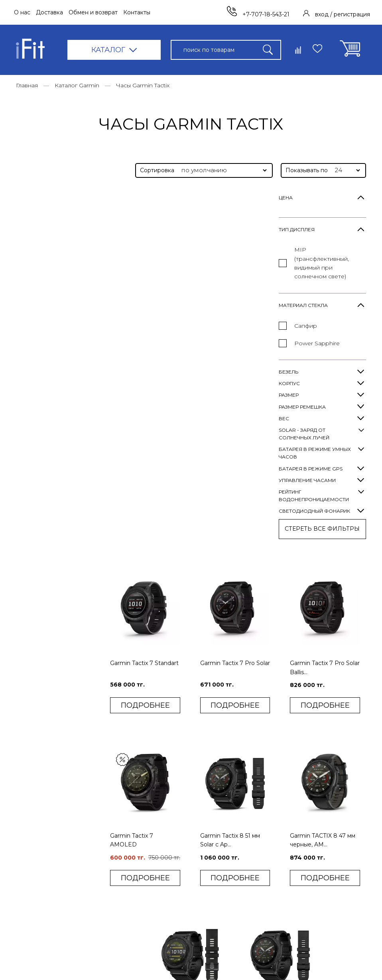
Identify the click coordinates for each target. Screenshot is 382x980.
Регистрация (255, 842)
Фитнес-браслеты (132, 830)
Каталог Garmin (77, 85)
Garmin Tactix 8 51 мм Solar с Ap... (238, 470)
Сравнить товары (260, 855)
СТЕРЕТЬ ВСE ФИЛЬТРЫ (60, 529)
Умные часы (124, 817)
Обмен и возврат (93, 12)
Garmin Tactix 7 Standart (143, 296)
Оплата (180, 830)
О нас (22, 12)
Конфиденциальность (201, 912)
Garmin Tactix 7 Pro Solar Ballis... (321, 296)
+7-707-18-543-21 (258, 14)
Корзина (248, 881)
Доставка (49, 12)
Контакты (137, 12)
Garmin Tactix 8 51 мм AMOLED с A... (195, 643)
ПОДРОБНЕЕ (155, 333)
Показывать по (307, 170)
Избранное (252, 868)
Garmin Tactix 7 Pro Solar (235, 296)
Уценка (117, 934)
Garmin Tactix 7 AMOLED (143, 470)
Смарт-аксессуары (133, 908)
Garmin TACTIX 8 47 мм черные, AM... (327, 470)
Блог (176, 842)
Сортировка (157, 170)
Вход (243, 829)
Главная (27, 85)
